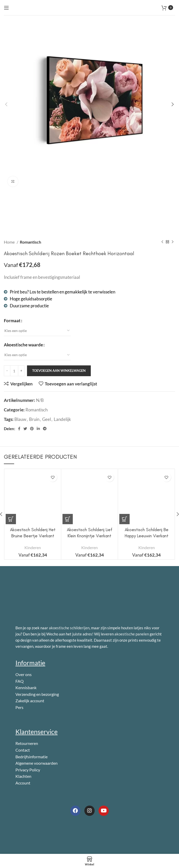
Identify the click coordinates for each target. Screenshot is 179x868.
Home (10, 242)
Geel (47, 419)
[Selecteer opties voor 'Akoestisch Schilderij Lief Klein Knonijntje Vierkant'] (68, 519)
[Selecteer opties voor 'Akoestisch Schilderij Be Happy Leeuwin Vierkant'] (124, 519)
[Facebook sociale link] (19, 429)
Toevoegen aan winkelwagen (59, 371)
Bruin (34, 419)
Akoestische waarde (23, 345)
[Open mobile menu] (6, 8)
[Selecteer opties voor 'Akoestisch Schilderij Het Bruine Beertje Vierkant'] (11, 519)
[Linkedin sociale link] (38, 429)
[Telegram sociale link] (45, 429)
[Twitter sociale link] (25, 429)
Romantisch (30, 242)
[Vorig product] (162, 242)
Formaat (12, 321)
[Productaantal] (14, 371)
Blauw (20, 419)
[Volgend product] (173, 242)
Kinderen (33, 547)
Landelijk (62, 419)
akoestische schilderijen (69, 628)
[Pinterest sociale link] (32, 429)
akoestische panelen (132, 634)
